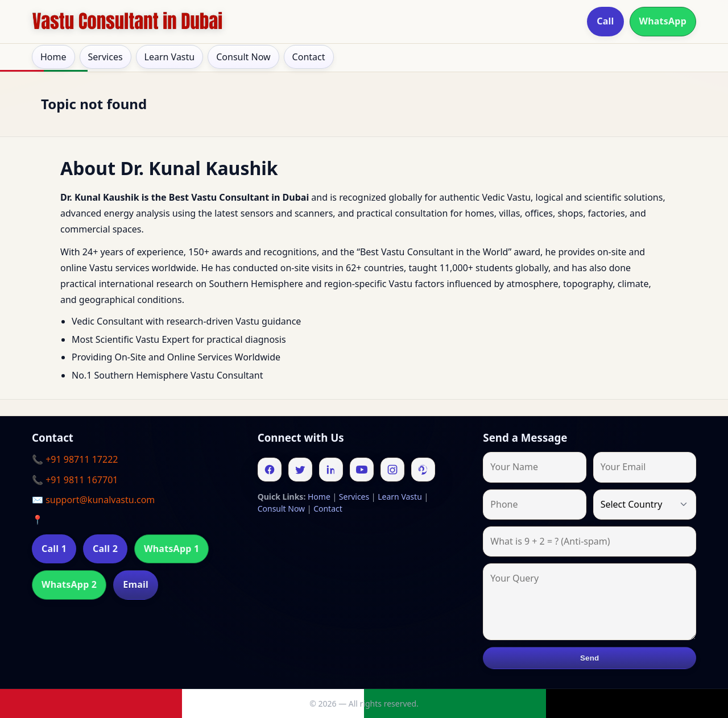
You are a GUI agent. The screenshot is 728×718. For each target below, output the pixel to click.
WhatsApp (663, 21)
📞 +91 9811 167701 (75, 480)
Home (53, 57)
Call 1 (54, 549)
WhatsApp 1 (171, 549)
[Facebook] (270, 470)
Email (136, 584)
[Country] (645, 505)
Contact (309, 57)
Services (106, 57)
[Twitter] (300, 470)
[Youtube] (362, 470)
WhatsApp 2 (69, 584)
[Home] (127, 22)
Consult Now (243, 57)
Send (590, 658)
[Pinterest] (423, 470)
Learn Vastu (170, 57)
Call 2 (105, 549)
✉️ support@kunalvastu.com (93, 500)
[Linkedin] (331, 470)
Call (605, 21)
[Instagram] (392, 470)
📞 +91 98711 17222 (75, 459)
